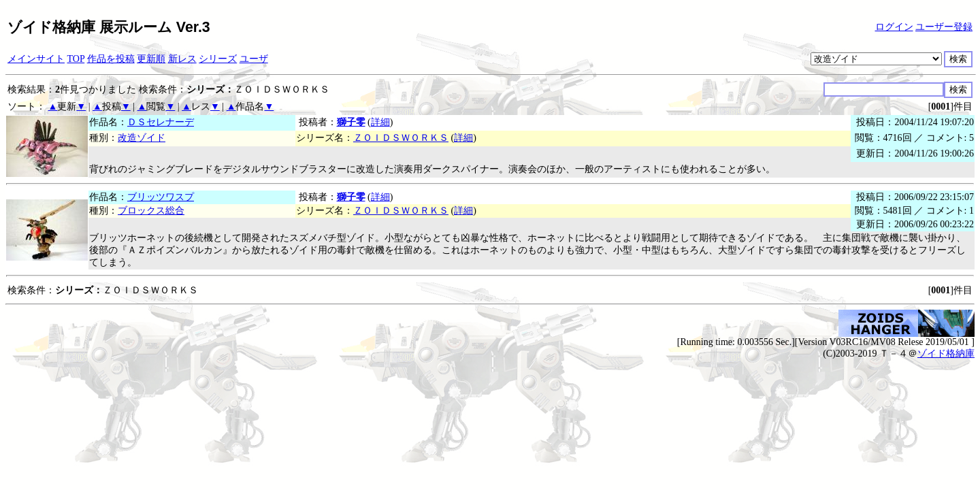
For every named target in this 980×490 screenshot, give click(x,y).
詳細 (380, 122)
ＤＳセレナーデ (161, 122)
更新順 (151, 59)
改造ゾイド (142, 138)
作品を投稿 (111, 59)
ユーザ (254, 59)
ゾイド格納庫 (946, 354)
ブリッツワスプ (161, 197)
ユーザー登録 (944, 27)
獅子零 (351, 122)
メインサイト (36, 59)
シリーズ (218, 59)
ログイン (894, 27)
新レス (182, 59)
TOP (76, 59)
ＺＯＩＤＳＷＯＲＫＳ (401, 138)
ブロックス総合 (151, 211)
